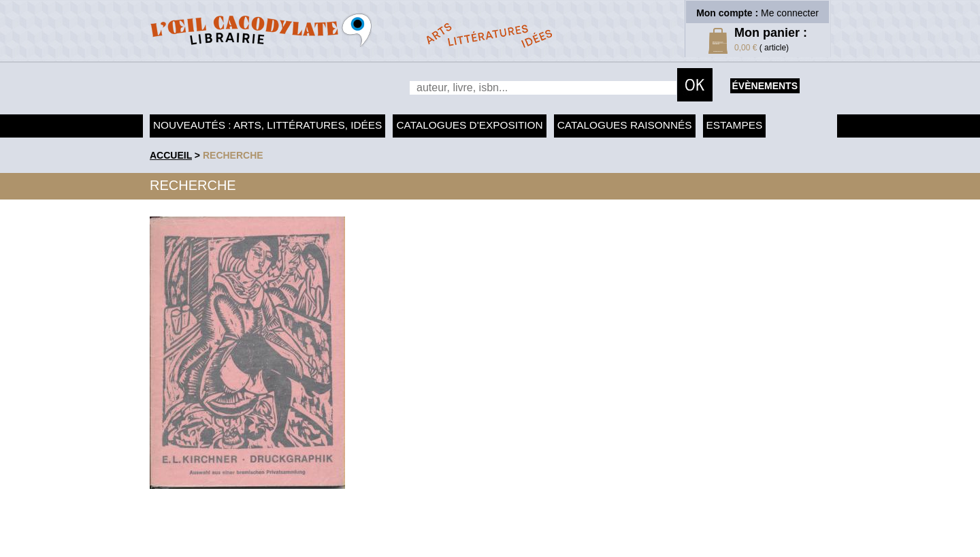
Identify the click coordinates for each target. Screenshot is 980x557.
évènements (765, 86)
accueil (171, 155)
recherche (233, 155)
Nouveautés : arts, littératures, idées (267, 125)
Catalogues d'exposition (469, 125)
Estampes (735, 125)
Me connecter (790, 13)
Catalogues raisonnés (625, 125)
